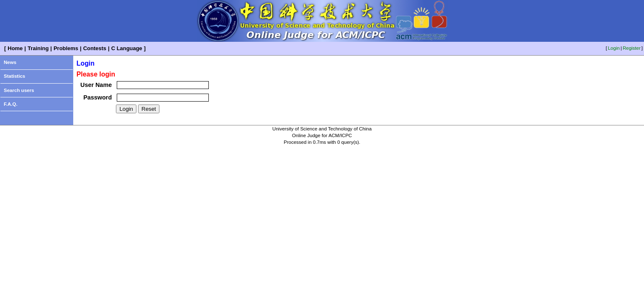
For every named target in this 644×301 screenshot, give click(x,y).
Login (614, 48)
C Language (127, 48)
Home (15, 48)
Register (632, 48)
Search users (19, 90)
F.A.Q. (11, 104)
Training (38, 48)
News (10, 62)
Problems (66, 48)
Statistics (14, 76)
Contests (95, 48)
